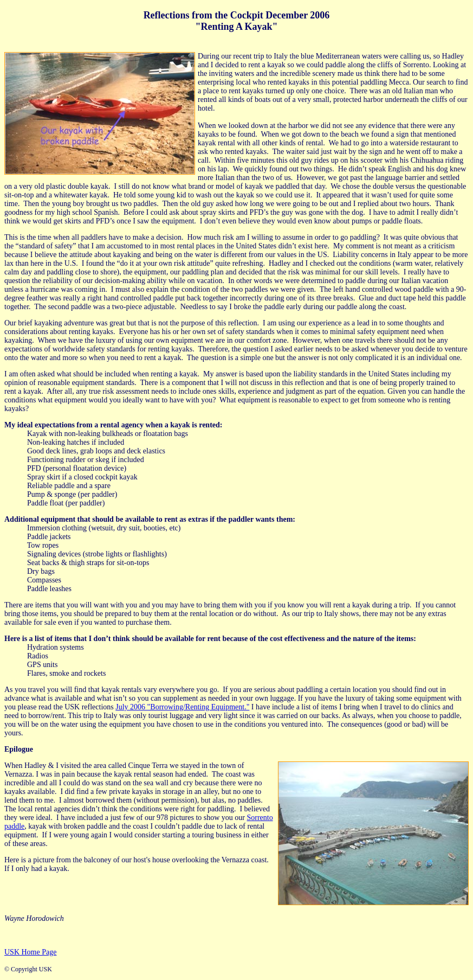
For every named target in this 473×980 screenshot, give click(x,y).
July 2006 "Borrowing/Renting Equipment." (182, 707)
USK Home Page (30, 952)
